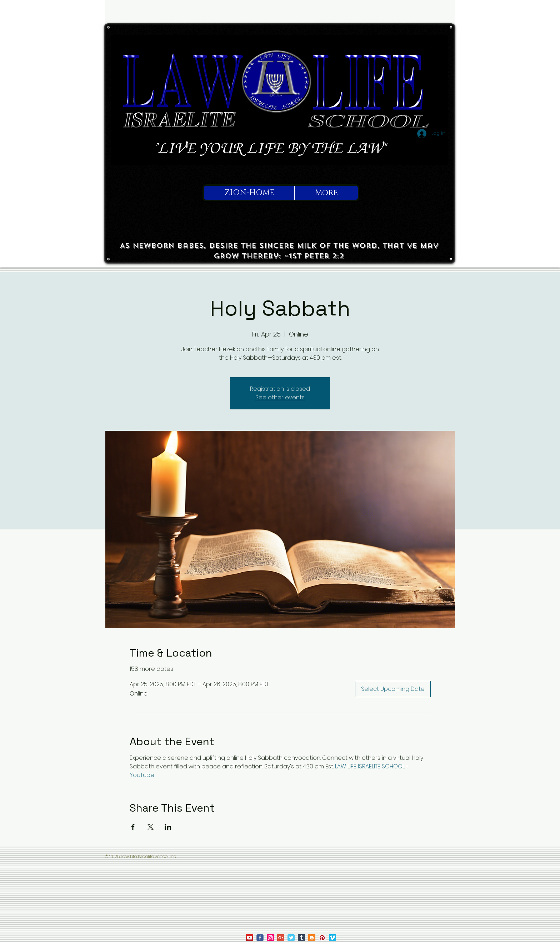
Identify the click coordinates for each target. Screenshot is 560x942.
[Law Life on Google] (281, 938)
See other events (280, 397)
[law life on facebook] (260, 938)
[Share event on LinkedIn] (168, 827)
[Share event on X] (151, 827)
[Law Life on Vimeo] (332, 938)
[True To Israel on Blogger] (312, 938)
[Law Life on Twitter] (291, 938)
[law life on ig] (270, 938)
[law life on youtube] (250, 938)
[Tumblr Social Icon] (301, 938)
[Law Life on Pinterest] (322, 938)
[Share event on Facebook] (133, 827)
